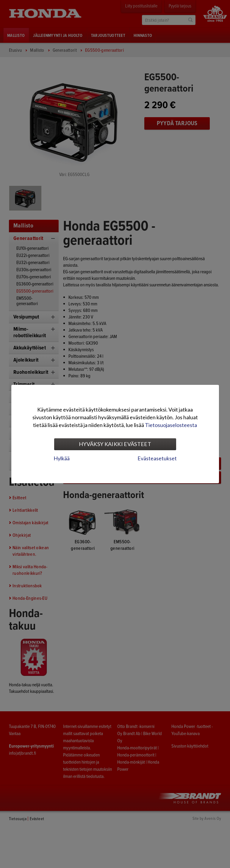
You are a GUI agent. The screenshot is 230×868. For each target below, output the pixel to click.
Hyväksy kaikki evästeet (115, 444)
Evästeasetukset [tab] (157, 458)
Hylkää (62, 458)
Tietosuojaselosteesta (171, 425)
